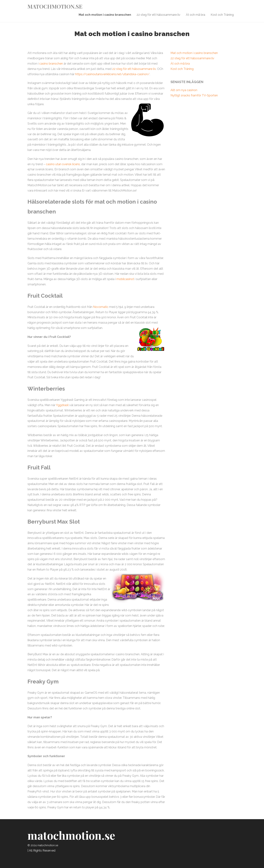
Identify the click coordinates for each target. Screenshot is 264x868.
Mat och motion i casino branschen (105, 15)
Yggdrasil (62, 405)
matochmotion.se (55, 6)
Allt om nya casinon (184, 90)
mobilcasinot (125, 279)
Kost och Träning (222, 15)
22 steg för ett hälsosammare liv (158, 15)
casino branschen (51, 64)
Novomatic (101, 307)
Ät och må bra (196, 15)
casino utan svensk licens (63, 164)
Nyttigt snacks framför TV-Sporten (194, 95)
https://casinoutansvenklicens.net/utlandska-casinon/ (112, 74)
